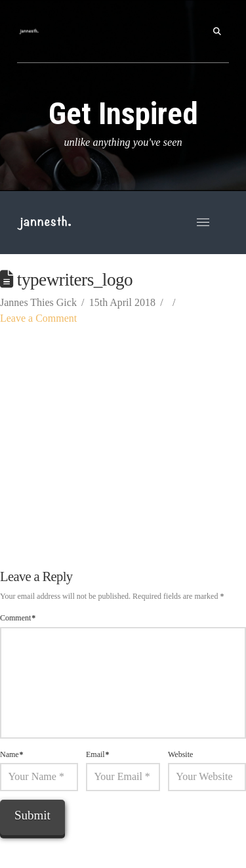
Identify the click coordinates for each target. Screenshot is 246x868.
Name (12, 754)
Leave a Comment (38, 318)
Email (98, 754)
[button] (217, 32)
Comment (18, 618)
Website (180, 754)
